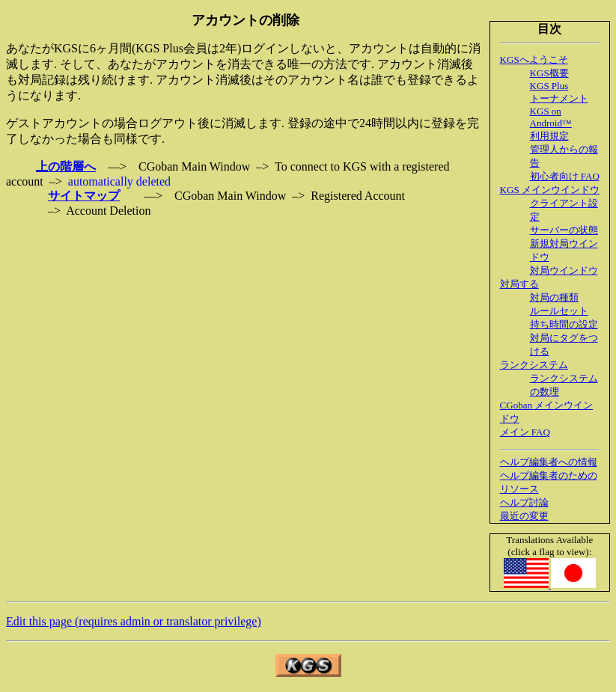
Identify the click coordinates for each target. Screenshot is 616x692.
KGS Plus (549, 86)
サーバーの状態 (564, 230)
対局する (519, 284)
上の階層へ (66, 166)
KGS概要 (549, 73)
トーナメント (559, 98)
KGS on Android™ (551, 117)
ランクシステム (534, 365)
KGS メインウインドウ (550, 190)
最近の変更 (524, 516)
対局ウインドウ (564, 270)
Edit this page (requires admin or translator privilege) (134, 621)
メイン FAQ (525, 432)
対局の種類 (554, 297)
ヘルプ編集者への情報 (549, 462)
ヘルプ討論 (524, 502)
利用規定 (549, 136)
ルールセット (559, 311)
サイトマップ (84, 196)
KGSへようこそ (534, 59)
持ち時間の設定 (564, 324)
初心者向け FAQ (565, 176)
